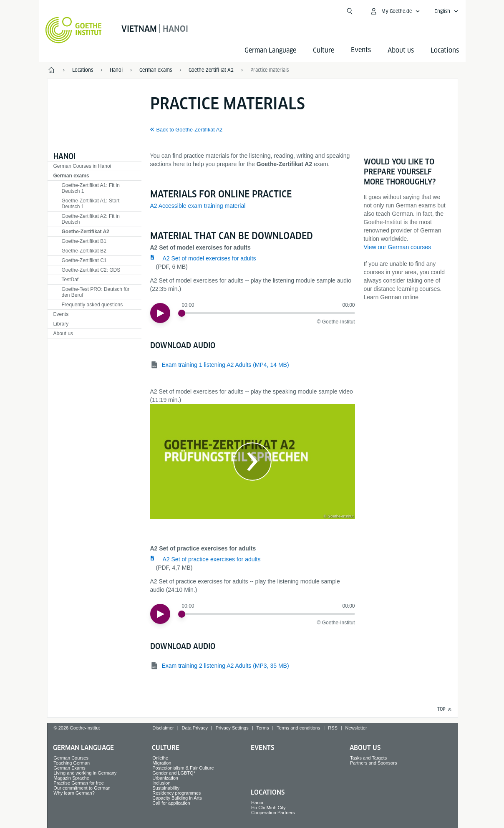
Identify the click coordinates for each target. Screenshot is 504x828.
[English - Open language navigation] (446, 11)
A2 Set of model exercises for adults (209, 258)
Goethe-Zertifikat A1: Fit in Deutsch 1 (91, 188)
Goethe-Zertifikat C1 (84, 260)
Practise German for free (78, 783)
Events (61, 314)
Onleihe (160, 758)
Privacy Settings (232, 728)
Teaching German (72, 763)
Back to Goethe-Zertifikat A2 (190, 130)
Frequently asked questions (92, 305)
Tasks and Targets (368, 758)
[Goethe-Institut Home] (74, 30)
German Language (270, 50)
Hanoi (64, 156)
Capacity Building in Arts (177, 798)
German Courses (71, 758)
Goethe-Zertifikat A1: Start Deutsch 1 (91, 204)
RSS (333, 728)
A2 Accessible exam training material (198, 206)
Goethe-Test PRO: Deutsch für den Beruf (96, 292)
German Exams (69, 768)
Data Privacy (195, 728)
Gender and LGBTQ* (174, 773)
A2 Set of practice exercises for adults (212, 559)
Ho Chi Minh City (268, 808)
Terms (263, 728)
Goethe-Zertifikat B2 (84, 251)
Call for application (171, 803)
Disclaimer (163, 728)
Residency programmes (176, 793)
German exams (71, 176)
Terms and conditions (298, 728)
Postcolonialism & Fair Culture (183, 768)
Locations (445, 50)
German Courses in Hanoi (82, 166)
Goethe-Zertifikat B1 (84, 241)
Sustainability (166, 788)
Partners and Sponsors (374, 763)
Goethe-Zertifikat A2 (86, 232)
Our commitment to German (82, 788)
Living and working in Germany (85, 773)
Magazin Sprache (71, 778)
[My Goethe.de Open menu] (395, 11)
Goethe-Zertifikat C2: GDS (91, 270)
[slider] (182, 313)
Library (61, 324)
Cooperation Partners (273, 813)
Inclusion (161, 783)
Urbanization (165, 778)
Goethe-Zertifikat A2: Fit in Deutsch (91, 219)
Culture (324, 50)
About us (401, 50)
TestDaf (70, 280)
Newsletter (356, 728)
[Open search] (350, 11)
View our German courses (398, 247)
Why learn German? (74, 793)
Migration (162, 763)
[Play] (160, 313)
